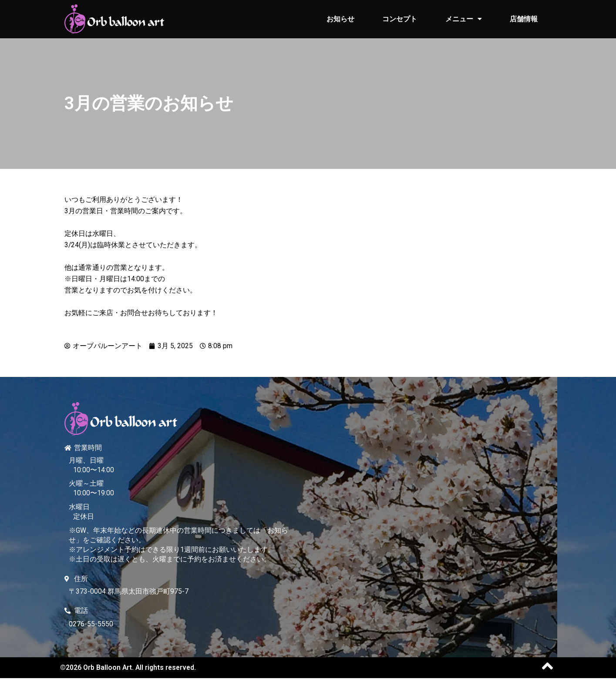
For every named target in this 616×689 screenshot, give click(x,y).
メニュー (464, 19)
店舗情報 (524, 19)
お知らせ (340, 19)
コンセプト (400, 19)
